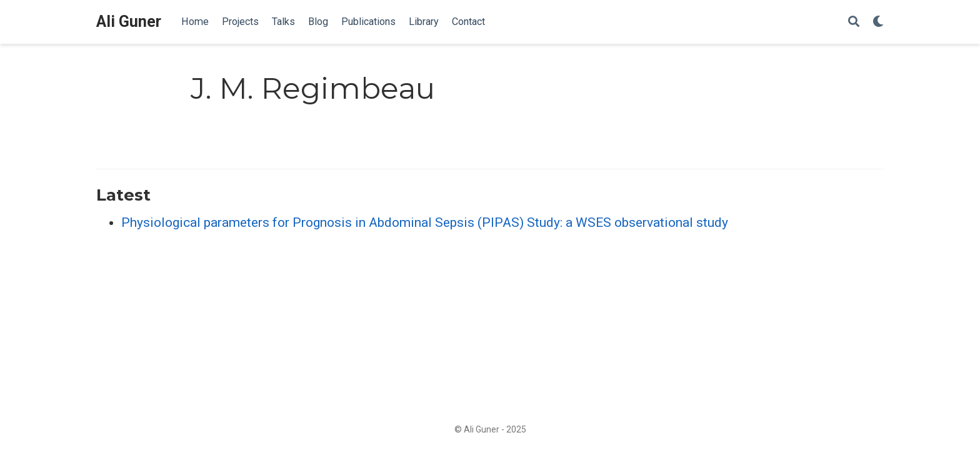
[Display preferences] (878, 22)
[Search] (854, 22)
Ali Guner (129, 22)
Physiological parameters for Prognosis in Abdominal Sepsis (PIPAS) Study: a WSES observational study (425, 222)
